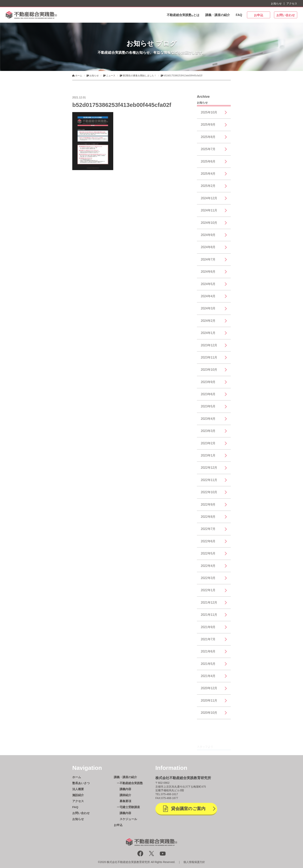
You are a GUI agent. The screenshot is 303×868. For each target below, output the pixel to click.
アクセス (292, 3)
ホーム (77, 777)
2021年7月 (208, 641)
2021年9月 (208, 629)
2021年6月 (208, 654)
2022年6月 (208, 543)
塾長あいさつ (81, 783)
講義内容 (125, 789)
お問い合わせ (286, 15)
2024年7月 (208, 262)
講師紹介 (125, 795)
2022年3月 (208, 580)
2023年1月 (208, 458)
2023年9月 (208, 384)
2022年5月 (208, 556)
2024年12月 (209, 200)
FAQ (239, 15)
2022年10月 (209, 494)
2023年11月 (209, 360)
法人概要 (78, 789)
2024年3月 (208, 310)
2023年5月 (208, 409)
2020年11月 (209, 703)
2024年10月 (209, 225)
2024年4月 (208, 298)
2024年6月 (208, 274)
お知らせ (276, 3)
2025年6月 (208, 164)
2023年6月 (208, 396)
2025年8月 (208, 139)
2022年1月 (208, 592)
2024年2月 (208, 323)
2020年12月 (209, 690)
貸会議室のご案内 (188, 809)
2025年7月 (208, 151)
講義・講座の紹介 (218, 15)
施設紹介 (78, 795)
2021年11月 (209, 617)
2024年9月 (208, 237)
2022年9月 (208, 507)
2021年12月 (209, 605)
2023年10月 (209, 372)
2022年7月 (208, 531)
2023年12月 (209, 347)
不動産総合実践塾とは (183, 15)
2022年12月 (209, 470)
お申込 (259, 15)
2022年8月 (208, 519)
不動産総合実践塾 (131, 783)
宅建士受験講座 (130, 807)
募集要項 (125, 801)
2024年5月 (208, 286)
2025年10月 (209, 115)
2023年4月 (208, 421)
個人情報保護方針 (194, 862)
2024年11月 (209, 213)
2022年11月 (209, 482)
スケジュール (128, 819)
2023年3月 (208, 433)
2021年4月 (208, 678)
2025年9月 (208, 127)
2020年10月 (209, 715)
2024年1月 (208, 335)
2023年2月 (208, 445)
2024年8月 (208, 249)
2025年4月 (208, 176)
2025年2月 (208, 188)
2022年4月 (208, 568)
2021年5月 (208, 666)
